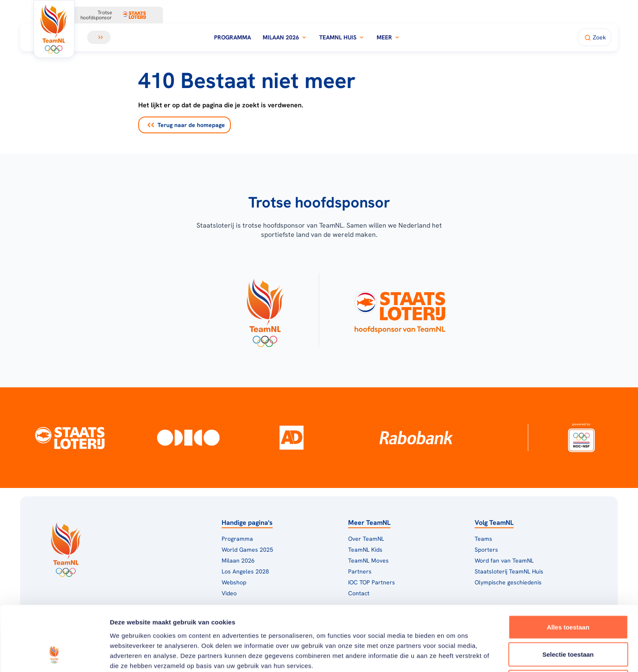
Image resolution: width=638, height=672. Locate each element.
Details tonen (453, 655)
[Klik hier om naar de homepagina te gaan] (54, 29)
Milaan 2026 (285, 37)
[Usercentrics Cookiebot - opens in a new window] (54, 656)
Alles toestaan (568, 569)
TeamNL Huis (342, 37)
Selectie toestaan (568, 596)
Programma (232, 37)
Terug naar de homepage (186, 125)
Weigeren (568, 624)
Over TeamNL (366, 539)
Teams (483, 539)
